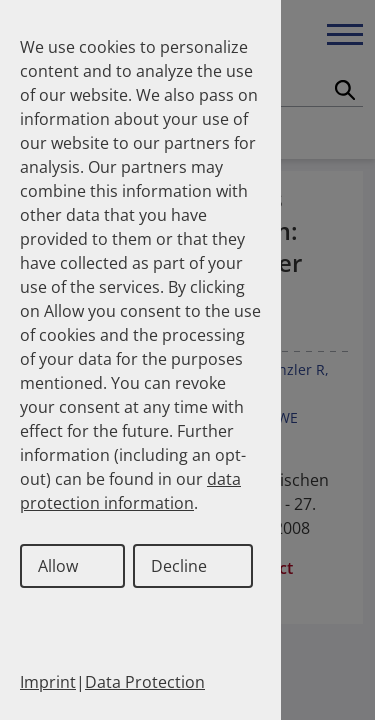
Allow (58, 566)
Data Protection (145, 682)
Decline (179, 566)
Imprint (48, 682)
